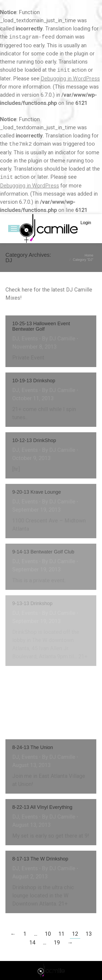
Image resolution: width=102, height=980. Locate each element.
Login (86, 223)
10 (48, 934)
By (59, 339)
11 (61, 934)
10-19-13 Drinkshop (34, 381)
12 (75, 934)
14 (32, 943)
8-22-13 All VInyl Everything (42, 807)
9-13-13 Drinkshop (32, 603)
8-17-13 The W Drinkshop (40, 859)
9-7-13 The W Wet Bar (37, 680)
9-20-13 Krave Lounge (37, 492)
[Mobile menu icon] (14, 228)
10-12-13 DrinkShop (34, 440)
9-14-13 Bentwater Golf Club (43, 552)
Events (30, 339)
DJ (16, 339)
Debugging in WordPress (70, 79)
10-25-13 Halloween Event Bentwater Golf (41, 326)
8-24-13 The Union (33, 747)
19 (57, 943)
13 (89, 934)
